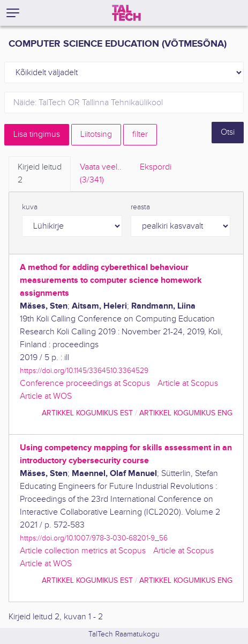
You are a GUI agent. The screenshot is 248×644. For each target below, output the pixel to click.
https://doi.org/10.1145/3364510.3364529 (84, 371)
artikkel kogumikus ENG (186, 413)
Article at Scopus (188, 383)
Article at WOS (46, 396)
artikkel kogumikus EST (87, 413)
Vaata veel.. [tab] (101, 174)
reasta (140, 207)
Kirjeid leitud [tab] (40, 174)
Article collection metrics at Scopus (83, 551)
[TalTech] (126, 13)
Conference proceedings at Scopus (85, 383)
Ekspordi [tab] (156, 167)
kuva (30, 207)
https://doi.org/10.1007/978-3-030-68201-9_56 (94, 538)
